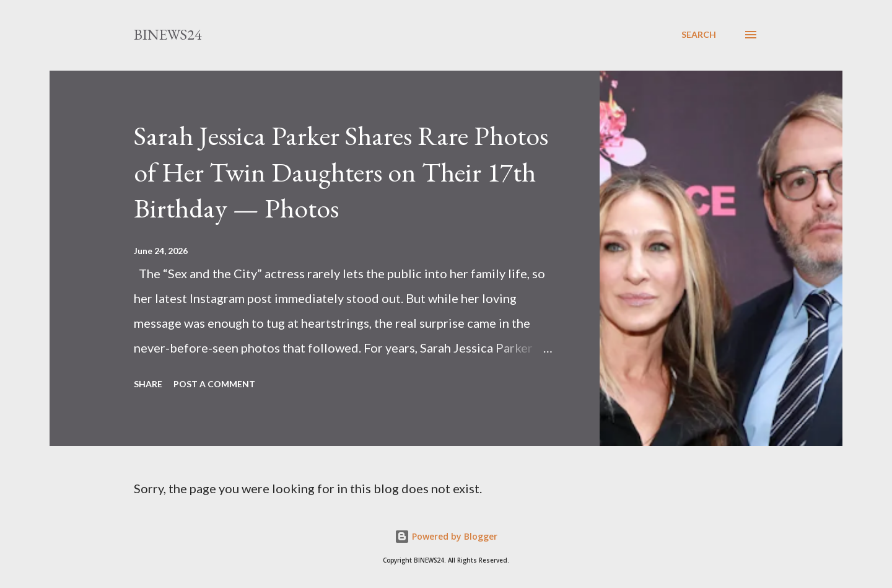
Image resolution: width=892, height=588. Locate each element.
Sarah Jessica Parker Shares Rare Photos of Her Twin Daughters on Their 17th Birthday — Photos (341, 172)
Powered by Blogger (446, 536)
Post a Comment (214, 384)
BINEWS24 (168, 34)
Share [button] (148, 384)
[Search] (699, 35)
